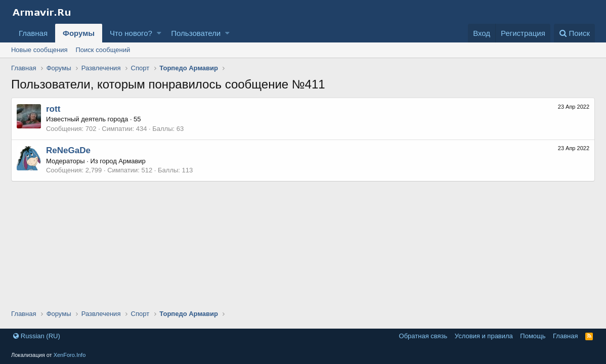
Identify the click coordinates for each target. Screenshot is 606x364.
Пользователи (196, 33)
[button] (159, 33)
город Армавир (123, 161)
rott (53, 109)
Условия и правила (484, 336)
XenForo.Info (70, 355)
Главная (33, 33)
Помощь (533, 336)
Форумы (79, 33)
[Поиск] (574, 33)
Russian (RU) (37, 336)
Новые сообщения (39, 50)
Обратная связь (423, 336)
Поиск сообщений (103, 50)
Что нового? (131, 33)
